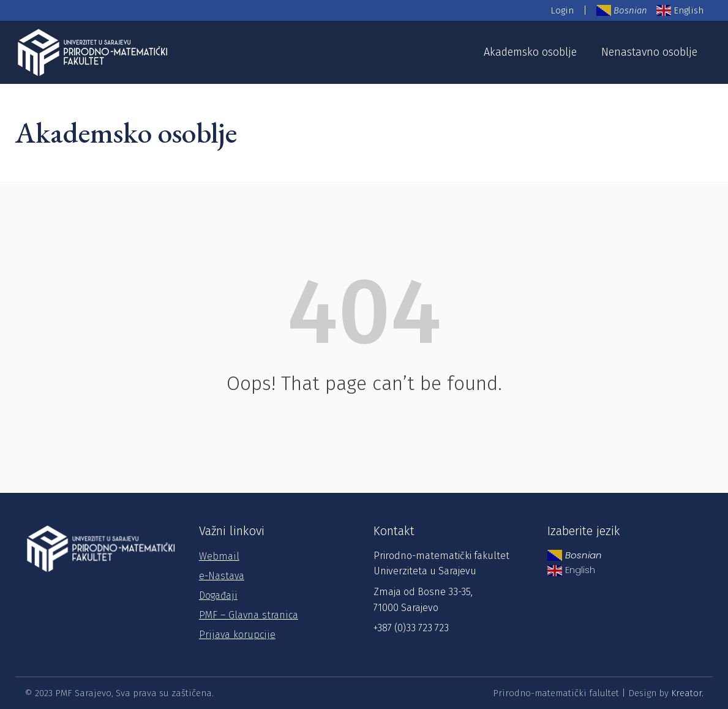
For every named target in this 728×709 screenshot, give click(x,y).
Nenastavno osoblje (649, 52)
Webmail (219, 556)
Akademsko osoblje (530, 52)
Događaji (218, 595)
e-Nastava (222, 576)
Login (562, 10)
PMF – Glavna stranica (249, 615)
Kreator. (687, 693)
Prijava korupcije (237, 635)
